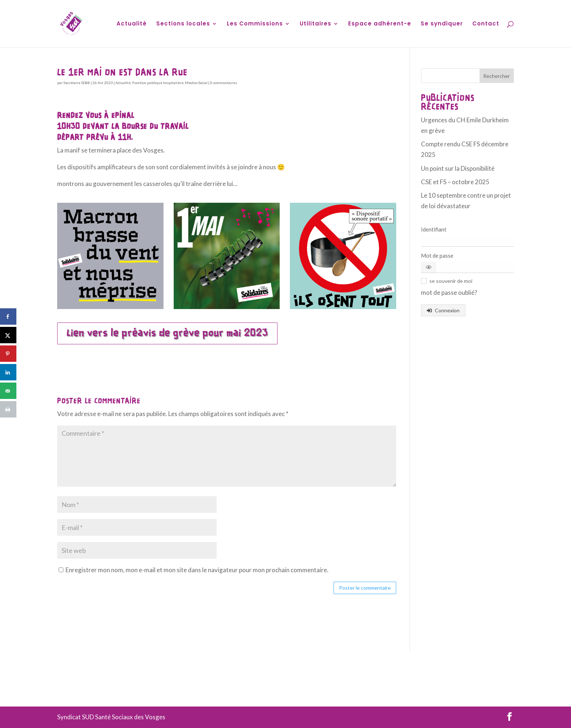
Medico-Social (196, 83)
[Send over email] (8, 391)
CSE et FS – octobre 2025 (455, 182)
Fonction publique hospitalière (158, 83)
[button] (429, 267)
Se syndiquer (442, 24)
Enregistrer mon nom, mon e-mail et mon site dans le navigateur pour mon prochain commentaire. (197, 570)
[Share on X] (8, 335)
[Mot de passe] (467, 267)
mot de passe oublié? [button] (449, 292)
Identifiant (434, 229)
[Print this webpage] (8, 409)
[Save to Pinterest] (8, 354)
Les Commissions (255, 24)
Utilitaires (316, 24)
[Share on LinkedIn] (8, 372)
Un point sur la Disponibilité (458, 168)
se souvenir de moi (451, 281)
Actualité (132, 24)
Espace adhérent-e (380, 24)
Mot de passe (437, 256)
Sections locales (183, 24)
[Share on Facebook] (8, 316)
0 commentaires (224, 83)
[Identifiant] (467, 241)
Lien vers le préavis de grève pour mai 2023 (167, 333)
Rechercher (497, 76)
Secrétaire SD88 (77, 83)
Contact (486, 24)
